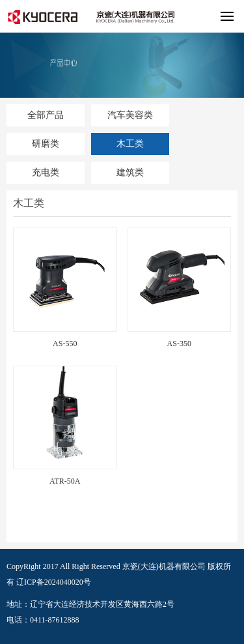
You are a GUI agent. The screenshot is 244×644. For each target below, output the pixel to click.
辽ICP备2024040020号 (54, 582)
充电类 (46, 172)
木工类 (130, 144)
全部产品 (46, 115)
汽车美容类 (130, 115)
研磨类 (46, 144)
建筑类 (130, 172)
